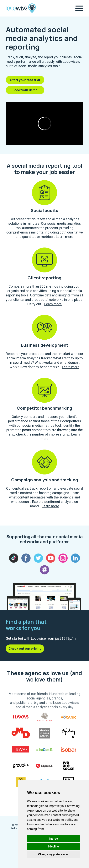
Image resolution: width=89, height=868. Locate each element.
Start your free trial (25, 80)
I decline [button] (53, 847)
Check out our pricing (25, 649)
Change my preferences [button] (53, 854)
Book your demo (25, 90)
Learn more (65, 237)
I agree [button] (53, 839)
